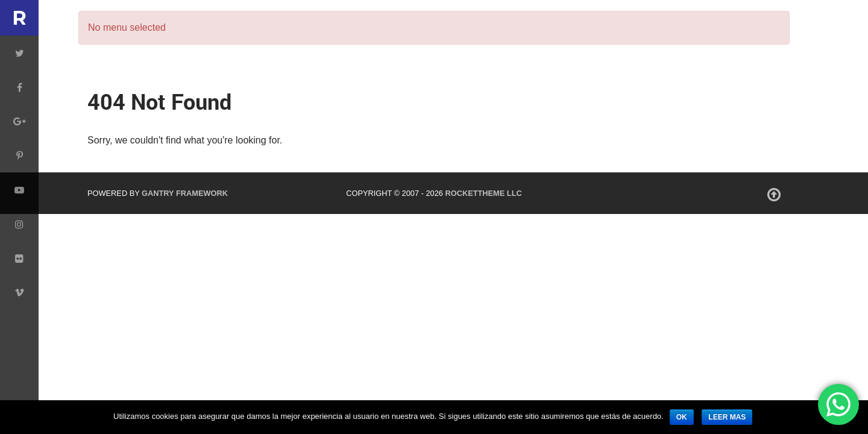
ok (682, 417)
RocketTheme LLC (483, 193)
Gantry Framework (185, 193)
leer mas (727, 417)
